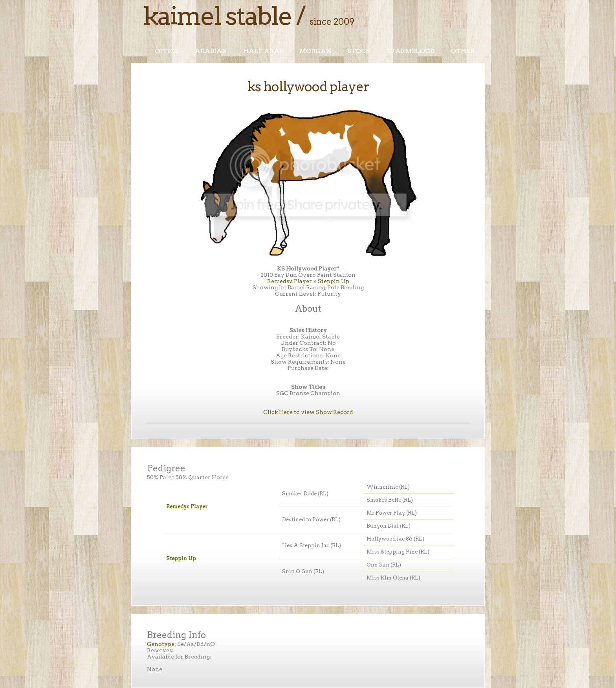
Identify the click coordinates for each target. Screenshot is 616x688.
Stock (359, 51)
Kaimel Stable (217, 16)
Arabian (211, 51)
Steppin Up (334, 281)
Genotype (161, 644)
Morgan (315, 51)
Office (167, 51)
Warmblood (411, 51)
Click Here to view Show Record (308, 412)
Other (463, 51)
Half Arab (263, 51)
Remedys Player (290, 281)
